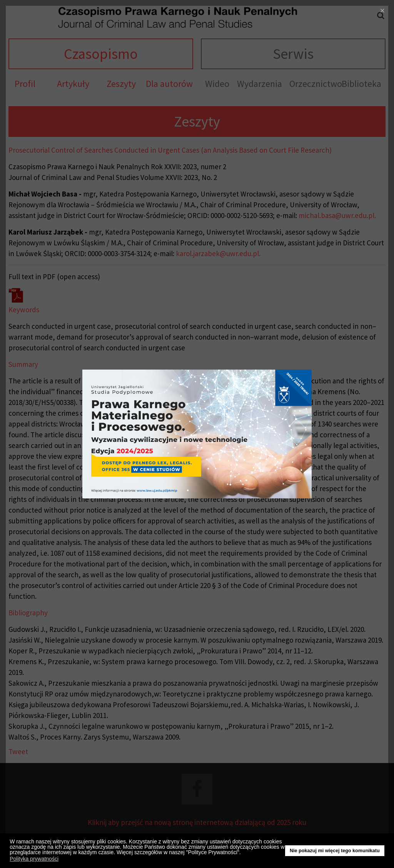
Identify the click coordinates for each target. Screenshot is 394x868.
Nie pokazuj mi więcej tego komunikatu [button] (335, 851)
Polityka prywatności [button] (34, 859)
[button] (243, 853)
